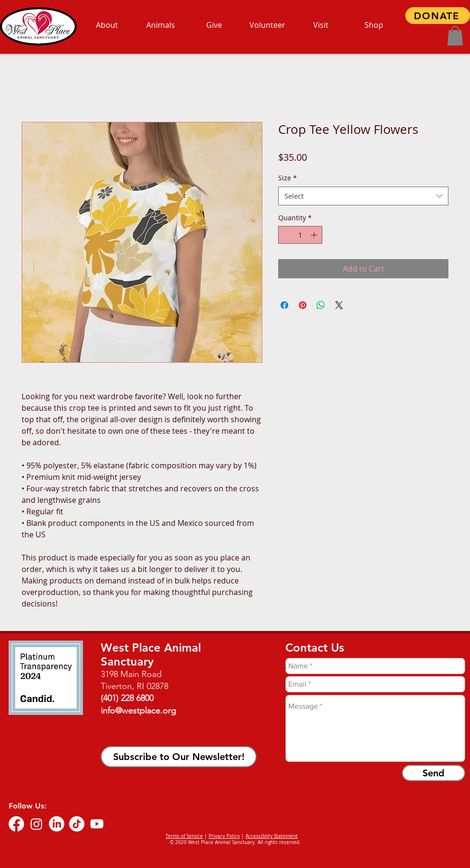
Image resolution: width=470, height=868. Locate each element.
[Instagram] (36, 824)
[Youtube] (97, 824)
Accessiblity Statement (272, 836)
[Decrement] (286, 235)
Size (288, 178)
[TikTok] (77, 824)
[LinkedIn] (57, 824)
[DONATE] (438, 16)
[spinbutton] (300, 235)
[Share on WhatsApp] (321, 305)
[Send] (434, 773)
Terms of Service (184, 836)
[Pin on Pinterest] (303, 305)
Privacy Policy (224, 836)
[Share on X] (339, 305)
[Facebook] (16, 824)
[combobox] (363, 196)
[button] (455, 36)
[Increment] (315, 235)
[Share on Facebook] (284, 305)
